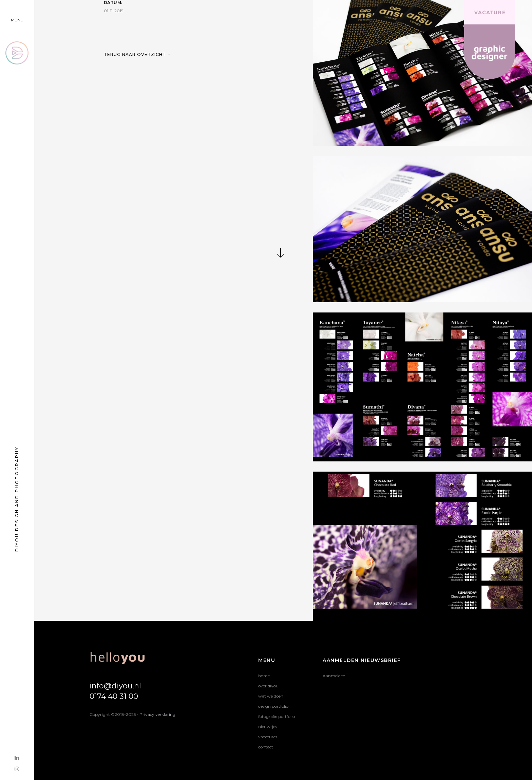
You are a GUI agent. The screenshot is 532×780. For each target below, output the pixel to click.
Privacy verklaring (157, 714)
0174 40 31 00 (114, 696)
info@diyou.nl (115, 686)
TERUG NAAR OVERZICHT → (138, 75)
